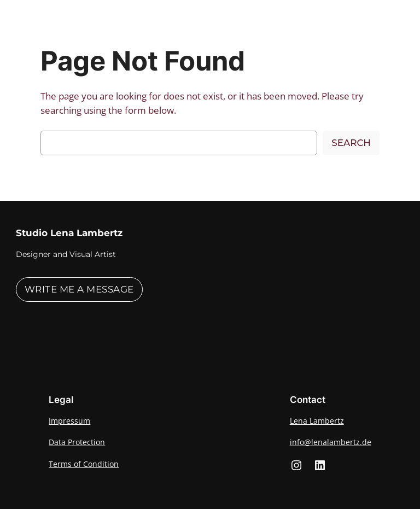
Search (351, 143)
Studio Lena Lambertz (69, 233)
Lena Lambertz (317, 421)
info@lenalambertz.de (331, 442)
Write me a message (79, 289)
